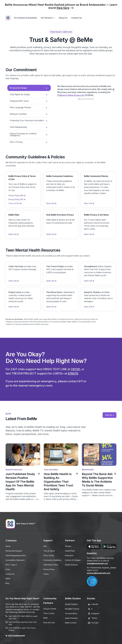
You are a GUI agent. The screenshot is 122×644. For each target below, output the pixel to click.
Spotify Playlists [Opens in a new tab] (72, 604)
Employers (70, 555)
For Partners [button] (48, 18)
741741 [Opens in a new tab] (75, 369)
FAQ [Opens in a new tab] (45, 546)
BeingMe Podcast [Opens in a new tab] (73, 609)
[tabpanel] (90, 92)
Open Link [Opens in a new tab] (14, 233)
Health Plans (71, 551)
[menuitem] (26, 18)
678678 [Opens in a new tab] (73, 373)
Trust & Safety (50, 551)
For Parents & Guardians (26, 18)
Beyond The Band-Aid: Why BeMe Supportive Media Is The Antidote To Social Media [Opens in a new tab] (99, 480)
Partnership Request (15, 551)
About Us (63, 18)
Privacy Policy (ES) (18, 198)
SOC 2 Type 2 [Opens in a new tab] (12, 564)
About (8, 546)
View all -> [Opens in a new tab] (109, 415)
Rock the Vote (50, 622)
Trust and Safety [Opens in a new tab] (51, 469)
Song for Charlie (51, 609)
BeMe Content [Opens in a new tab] (72, 622)
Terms (46, 578)
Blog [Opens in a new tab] (8, 582)
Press (8, 569)
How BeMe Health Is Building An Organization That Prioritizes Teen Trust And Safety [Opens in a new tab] (61, 481)
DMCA (9, 578)
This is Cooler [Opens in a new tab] (50, 613)
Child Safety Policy (52, 569)
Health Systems (72, 564)
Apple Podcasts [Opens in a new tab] (72, 618)
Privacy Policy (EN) (18, 194)
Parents (69, 546)
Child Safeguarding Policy (17, 555)
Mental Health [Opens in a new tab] (88, 469)
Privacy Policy (50, 573)
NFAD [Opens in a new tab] (46, 618)
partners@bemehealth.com (100, 573)
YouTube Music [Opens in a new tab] (72, 613)
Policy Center (49, 555)
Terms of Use (16, 202)
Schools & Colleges (74, 560)
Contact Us (76, 18)
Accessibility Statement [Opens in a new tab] (16, 560)
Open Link (52, 202)
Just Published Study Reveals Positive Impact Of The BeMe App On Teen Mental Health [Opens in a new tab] (23, 481)
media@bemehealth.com (99, 563)
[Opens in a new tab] (65, 8)
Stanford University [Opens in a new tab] (14, 469)
